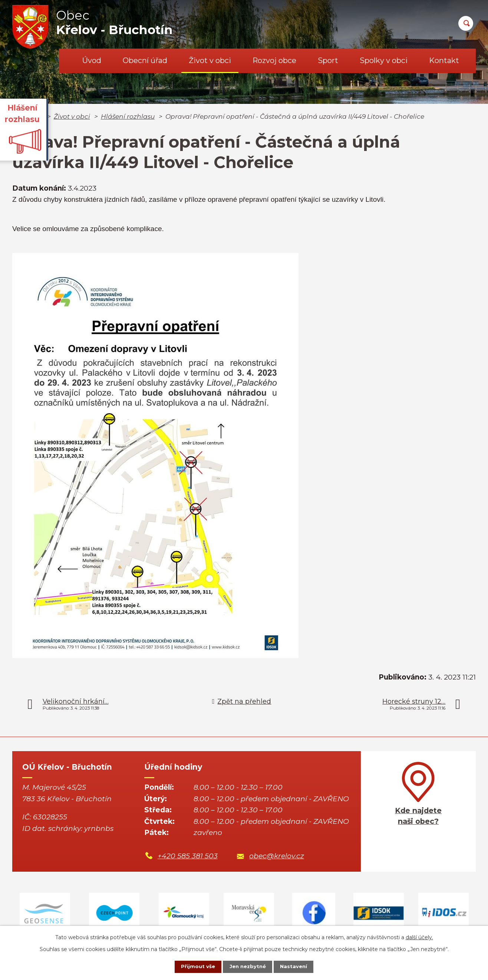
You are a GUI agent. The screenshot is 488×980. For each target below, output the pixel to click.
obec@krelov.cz (277, 856)
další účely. (419, 936)
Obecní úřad (145, 60)
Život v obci (210, 60)
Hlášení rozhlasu (128, 116)
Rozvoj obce (274, 60)
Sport (328, 60)
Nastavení (298, 966)
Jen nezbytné (248, 966)
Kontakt (444, 60)
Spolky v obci (384, 60)
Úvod (92, 60)
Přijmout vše (194, 966)
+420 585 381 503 (188, 856)
